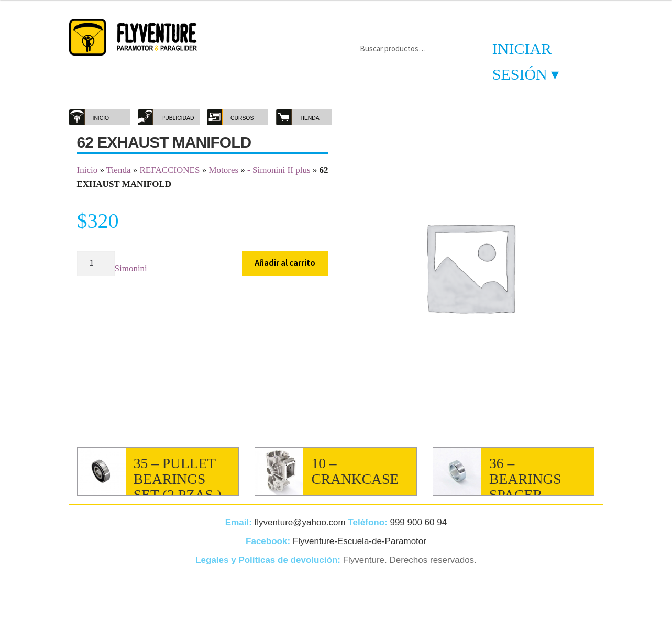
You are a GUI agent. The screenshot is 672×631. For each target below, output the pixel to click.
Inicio (87, 170)
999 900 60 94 (418, 522)
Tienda (119, 170)
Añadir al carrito (285, 263)
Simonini (131, 268)
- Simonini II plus (279, 170)
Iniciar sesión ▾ (526, 61)
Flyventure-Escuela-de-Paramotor (360, 541)
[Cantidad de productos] (96, 264)
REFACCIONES (169, 170)
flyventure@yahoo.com (300, 522)
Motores (223, 170)
